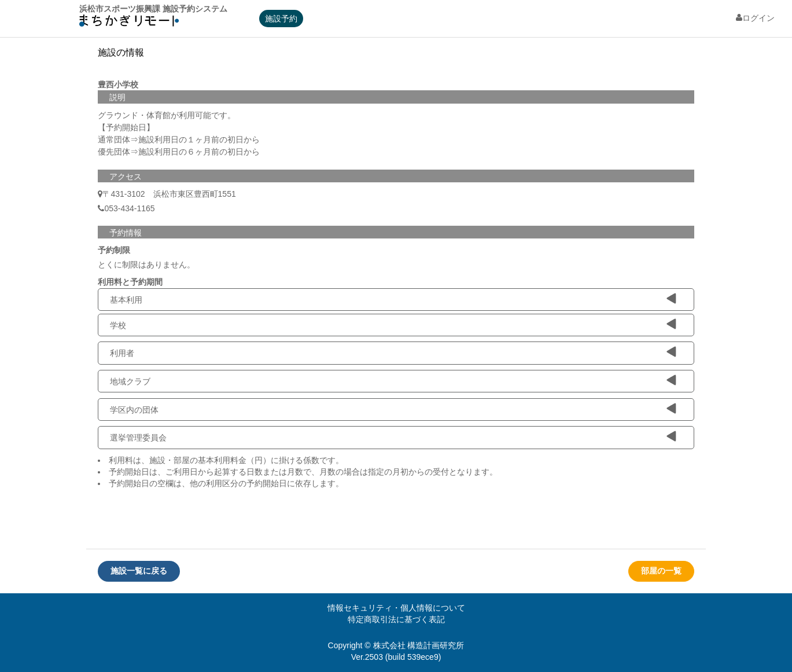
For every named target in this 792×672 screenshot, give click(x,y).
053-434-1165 (126, 208)
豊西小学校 (118, 85)
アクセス (126, 177)
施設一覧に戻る (139, 571)
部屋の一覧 (661, 571)
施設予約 (281, 19)
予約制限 (114, 250)
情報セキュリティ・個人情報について (396, 608)
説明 (117, 97)
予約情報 (126, 233)
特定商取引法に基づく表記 (396, 619)
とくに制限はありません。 (146, 265)
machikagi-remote (129, 23)
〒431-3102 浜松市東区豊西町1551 (169, 194)
